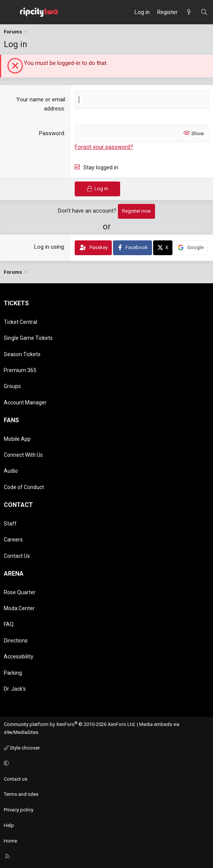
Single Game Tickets (28, 338)
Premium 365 (20, 370)
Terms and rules (21, 794)
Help (9, 825)
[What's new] (189, 12)
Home (10, 841)
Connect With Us (23, 455)
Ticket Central (20, 322)
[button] (105, 764)
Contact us (16, 779)
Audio (11, 471)
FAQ (9, 624)
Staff (10, 524)
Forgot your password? (104, 147)
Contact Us (17, 556)
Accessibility (19, 657)
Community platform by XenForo (70, 724)
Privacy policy (19, 810)
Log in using (49, 247)
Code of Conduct (24, 487)
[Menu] (10, 12)
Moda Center (19, 608)
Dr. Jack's (15, 689)
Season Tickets (22, 354)
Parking (13, 673)
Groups (12, 386)
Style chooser (22, 748)
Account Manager (25, 402)
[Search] (204, 12)
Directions (16, 641)
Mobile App (17, 439)
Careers (13, 540)
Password (52, 133)
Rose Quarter (20, 592)
